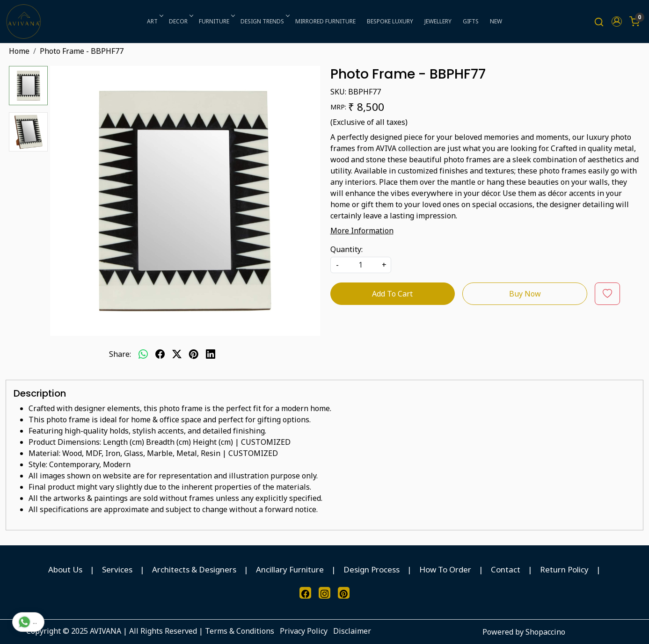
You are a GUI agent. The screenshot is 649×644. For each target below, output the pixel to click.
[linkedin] (211, 354)
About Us (65, 569)
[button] (617, 22)
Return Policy (564, 569)
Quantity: (346, 249)
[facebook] (160, 354)
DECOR (180, 21)
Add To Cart (392, 294)
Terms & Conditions (240, 631)
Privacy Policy (304, 631)
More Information (362, 231)
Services (117, 569)
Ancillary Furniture (290, 569)
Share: (120, 354)
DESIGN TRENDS (264, 21)
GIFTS (471, 21)
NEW (496, 21)
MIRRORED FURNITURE (325, 21)
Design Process (372, 569)
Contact (506, 569)
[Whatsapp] (143, 354)
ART (154, 21)
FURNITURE (216, 21)
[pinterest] (194, 354)
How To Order (445, 569)
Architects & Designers (194, 569)
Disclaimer (352, 631)
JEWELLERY (438, 21)
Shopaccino (545, 632)
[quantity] (361, 265)
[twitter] (177, 354)
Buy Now (525, 294)
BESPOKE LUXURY (390, 21)
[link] (599, 22)
